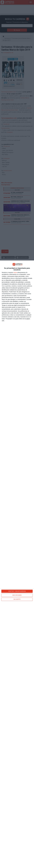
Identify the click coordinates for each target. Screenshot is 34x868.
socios (15, 272)
